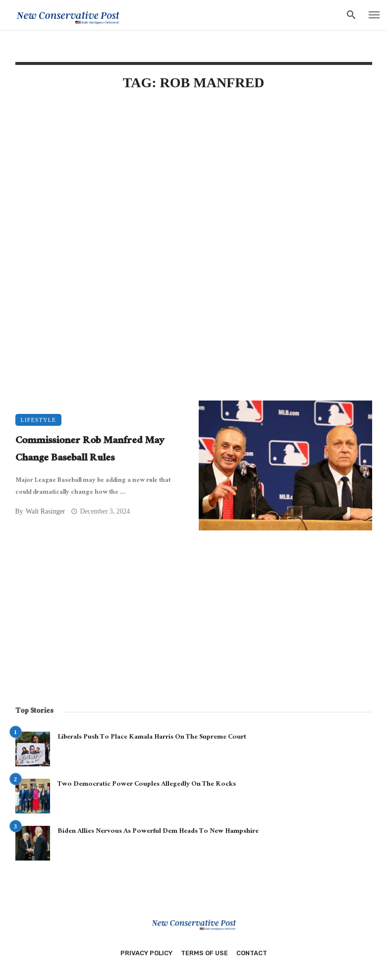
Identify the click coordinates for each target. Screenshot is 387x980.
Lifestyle (39, 420)
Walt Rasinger (45, 511)
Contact (252, 953)
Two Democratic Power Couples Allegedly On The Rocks (147, 785)
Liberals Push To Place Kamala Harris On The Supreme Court (152, 738)
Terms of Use (204, 953)
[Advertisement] (194, 184)
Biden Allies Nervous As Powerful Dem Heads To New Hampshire (158, 832)
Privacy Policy (146, 953)
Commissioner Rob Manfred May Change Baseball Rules (90, 450)
